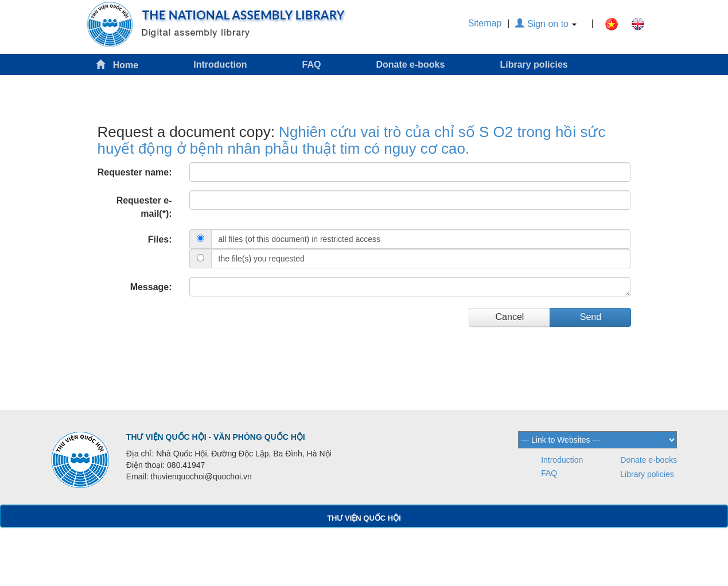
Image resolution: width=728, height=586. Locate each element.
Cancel (510, 317)
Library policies (534, 65)
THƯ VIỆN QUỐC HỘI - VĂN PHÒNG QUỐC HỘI (216, 437)
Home (117, 65)
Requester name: (135, 172)
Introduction (220, 65)
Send (591, 317)
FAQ (312, 65)
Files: (160, 239)
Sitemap (485, 23)
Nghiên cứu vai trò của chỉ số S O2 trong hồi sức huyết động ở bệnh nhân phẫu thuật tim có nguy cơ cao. (352, 140)
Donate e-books (410, 65)
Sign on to (546, 24)
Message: (151, 287)
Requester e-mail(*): (144, 207)
